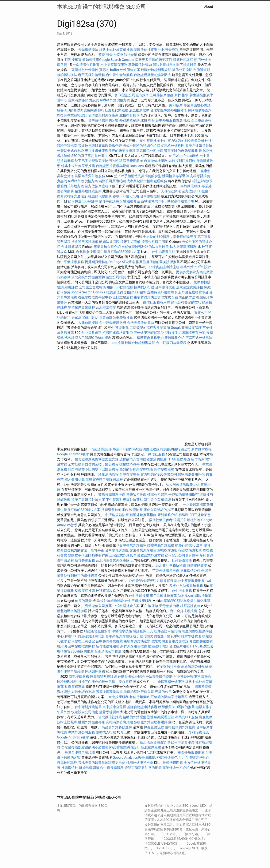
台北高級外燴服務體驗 (89, 277)
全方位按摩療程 (97, 186)
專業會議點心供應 (197, 105)
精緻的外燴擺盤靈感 (138, 717)
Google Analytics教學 (73, 454)
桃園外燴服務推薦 (192, 752)
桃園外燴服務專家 (92, 722)
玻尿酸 (153, 606)
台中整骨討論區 (117, 550)
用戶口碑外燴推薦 (164, 596)
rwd (208, 581)
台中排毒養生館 (163, 252)
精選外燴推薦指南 (88, 191)
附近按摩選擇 (75, 60)
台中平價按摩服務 (71, 262)
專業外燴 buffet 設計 (196, 267)
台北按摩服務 (179, 646)
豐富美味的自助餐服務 (181, 151)
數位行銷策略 (140, 697)
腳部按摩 (176, 105)
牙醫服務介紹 (130, 201)
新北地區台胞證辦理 (72, 611)
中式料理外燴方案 (127, 606)
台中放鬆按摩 (139, 596)
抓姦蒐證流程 (154, 727)
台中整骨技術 (165, 287)
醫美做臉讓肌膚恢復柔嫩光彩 (97, 459)
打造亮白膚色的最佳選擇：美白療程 (105, 682)
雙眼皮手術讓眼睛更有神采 (185, 333)
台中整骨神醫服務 (187, 677)
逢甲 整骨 (203, 545)
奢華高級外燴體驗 (92, 75)
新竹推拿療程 (201, 449)
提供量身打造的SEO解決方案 (119, 252)
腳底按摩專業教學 (110, 692)
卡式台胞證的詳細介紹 (140, 146)
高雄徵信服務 (190, 186)
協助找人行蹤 (144, 287)
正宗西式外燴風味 (199, 338)
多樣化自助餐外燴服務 (186, 586)
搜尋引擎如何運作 (115, 510)
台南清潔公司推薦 (86, 65)
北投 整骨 (148, 120)
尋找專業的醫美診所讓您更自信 (102, 763)
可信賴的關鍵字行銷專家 (169, 697)
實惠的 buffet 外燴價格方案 (120, 70)
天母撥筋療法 (88, 50)
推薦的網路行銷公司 (175, 449)
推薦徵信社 (70, 768)
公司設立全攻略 (91, 287)
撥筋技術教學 (202, 181)
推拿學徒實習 (192, 636)
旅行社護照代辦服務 (113, 110)
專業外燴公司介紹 (107, 247)
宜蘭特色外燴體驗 (85, 70)
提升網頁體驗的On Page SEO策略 (110, 262)
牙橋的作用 (163, 692)
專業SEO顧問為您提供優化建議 (136, 449)
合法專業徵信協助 (140, 323)
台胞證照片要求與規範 (113, 166)
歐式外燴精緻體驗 (110, 601)
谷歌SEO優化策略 (126, 196)
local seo (137, 166)
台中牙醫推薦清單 (88, 707)
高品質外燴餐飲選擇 (117, 727)
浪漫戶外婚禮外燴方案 (89, 500)
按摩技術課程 (67, 763)
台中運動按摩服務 (113, 323)
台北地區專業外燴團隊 (167, 110)
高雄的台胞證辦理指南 (136, 469)
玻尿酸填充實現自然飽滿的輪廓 (143, 459)
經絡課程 (71, 287)
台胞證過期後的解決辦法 (152, 75)
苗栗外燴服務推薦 (166, 570)
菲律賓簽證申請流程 (164, 267)
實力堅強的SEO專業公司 (186, 141)
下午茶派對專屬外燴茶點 (124, 500)
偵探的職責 (83, 601)
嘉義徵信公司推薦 (150, 151)
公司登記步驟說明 (142, 581)
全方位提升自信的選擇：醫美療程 (93, 464)
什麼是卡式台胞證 (70, 151)
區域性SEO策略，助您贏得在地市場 (167, 201)
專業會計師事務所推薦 (116, 318)
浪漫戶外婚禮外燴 (199, 146)
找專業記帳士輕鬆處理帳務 (147, 181)
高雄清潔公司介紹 (194, 667)
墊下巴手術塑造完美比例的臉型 (98, 161)
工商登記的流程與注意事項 (150, 328)
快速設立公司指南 (85, 712)
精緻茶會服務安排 (150, 338)
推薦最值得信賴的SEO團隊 (126, 292)
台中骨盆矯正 (92, 333)
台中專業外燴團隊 (133, 545)
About (209, 7)
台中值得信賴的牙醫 (103, 120)
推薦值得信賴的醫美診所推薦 (158, 262)
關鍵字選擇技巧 (201, 495)
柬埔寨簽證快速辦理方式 (152, 297)
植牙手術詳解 (130, 242)
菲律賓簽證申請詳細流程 (104, 479)
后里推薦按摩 (140, 110)
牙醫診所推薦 (136, 495)
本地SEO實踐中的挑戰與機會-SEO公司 (101, 7)
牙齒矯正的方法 (184, 297)
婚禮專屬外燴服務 (161, 545)
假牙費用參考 (133, 161)
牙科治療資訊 (199, 732)
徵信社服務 (157, 454)
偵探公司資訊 (157, 495)
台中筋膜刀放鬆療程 (172, 343)
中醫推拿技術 (122, 631)
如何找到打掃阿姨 (182, 161)
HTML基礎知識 (179, 459)
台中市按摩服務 (112, 768)
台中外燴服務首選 (169, 120)
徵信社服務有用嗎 (157, 302)
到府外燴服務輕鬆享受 (192, 292)
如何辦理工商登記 (81, 641)
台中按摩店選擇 (115, 707)
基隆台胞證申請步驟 (142, 707)
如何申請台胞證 (83, 692)
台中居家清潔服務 (114, 65)
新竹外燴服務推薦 (134, 646)
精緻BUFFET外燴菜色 (195, 515)
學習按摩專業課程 (82, 307)
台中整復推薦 (150, 196)
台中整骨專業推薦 (109, 641)
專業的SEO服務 (187, 717)
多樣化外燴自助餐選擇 (151, 722)
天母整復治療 (169, 606)
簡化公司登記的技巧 (186, 302)
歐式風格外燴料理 (171, 146)
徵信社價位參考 (161, 520)
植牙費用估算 (75, 479)
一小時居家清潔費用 (198, 505)
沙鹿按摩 (136, 510)
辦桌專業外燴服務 (143, 550)
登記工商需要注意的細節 (143, 768)
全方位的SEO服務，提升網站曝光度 (170, 237)
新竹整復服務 (164, 469)
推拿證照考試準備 (85, 242)
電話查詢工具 (143, 631)
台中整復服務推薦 (192, 581)
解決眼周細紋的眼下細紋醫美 (175, 65)
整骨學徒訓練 (109, 201)
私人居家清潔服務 (183, 247)
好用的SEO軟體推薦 (118, 287)
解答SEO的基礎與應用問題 (77, 110)
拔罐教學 (64, 500)
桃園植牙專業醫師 (175, 176)
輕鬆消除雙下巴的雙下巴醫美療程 (93, 469)
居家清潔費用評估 (190, 287)
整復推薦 (122, 328)
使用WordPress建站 (184, 156)
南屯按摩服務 (79, 677)
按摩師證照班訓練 (104, 677)
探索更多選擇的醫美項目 (154, 60)
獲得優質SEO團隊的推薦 (75, 651)
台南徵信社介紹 (125, 55)
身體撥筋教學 (197, 565)
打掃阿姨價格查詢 (198, 110)
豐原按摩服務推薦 (112, 495)
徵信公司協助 (182, 70)
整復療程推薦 (85, 591)
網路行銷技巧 (185, 545)
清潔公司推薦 (116, 277)
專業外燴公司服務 (82, 732)
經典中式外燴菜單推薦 (116, 50)
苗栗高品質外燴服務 (90, 176)
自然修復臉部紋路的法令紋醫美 (145, 247)
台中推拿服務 (182, 591)
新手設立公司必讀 (157, 500)
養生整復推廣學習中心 (95, 297)
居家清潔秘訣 (78, 100)
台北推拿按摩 (86, 252)
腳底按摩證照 (167, 550)
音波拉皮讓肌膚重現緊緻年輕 (100, 146)
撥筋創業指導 (102, 449)
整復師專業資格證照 (73, 115)
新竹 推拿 (181, 95)
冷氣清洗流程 (108, 474)
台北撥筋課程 (71, 247)
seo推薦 (118, 343)
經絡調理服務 (95, 672)
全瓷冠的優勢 (178, 495)
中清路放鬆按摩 (117, 515)
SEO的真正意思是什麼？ (90, 156)
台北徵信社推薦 (110, 717)
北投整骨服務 (130, 115)
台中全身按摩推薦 (184, 611)
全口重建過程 (201, 120)
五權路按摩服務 (162, 95)
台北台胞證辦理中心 (194, 758)
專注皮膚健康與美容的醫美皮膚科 (110, 151)
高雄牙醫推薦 (200, 176)
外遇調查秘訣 (130, 120)
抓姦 (187, 120)
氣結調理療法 (164, 717)
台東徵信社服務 (156, 161)
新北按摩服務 (151, 747)
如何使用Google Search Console (110, 60)
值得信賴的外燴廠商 (103, 115)
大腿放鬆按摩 (89, 323)
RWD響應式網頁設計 (125, 747)
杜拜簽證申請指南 (167, 631)
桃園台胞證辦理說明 (156, 70)
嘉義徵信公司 (190, 570)
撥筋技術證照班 (191, 550)
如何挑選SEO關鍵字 (83, 201)
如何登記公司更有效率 (132, 95)
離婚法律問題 (109, 242)
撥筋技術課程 (184, 60)
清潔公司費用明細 (112, 181)
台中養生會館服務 (120, 75)
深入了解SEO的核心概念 (93, 338)
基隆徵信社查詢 (146, 50)
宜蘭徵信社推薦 (168, 667)
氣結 (207, 287)
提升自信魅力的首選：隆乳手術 (81, 550)
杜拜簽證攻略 (182, 560)
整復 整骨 (105, 55)
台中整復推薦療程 (81, 646)
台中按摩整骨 (130, 474)
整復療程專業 (75, 687)
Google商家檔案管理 (186, 328)
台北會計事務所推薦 (171, 565)
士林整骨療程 (168, 50)
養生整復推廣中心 (153, 141)
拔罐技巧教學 (130, 464)
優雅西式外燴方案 (70, 186)
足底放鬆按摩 (167, 581)
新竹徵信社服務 (108, 646)
